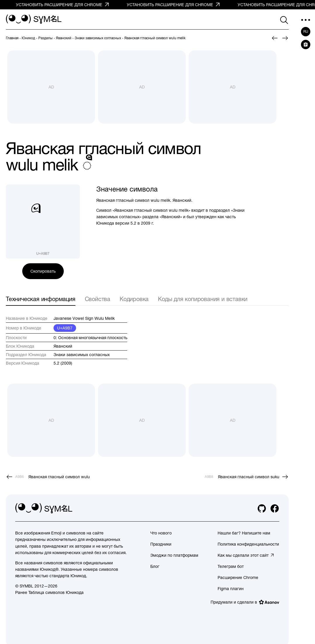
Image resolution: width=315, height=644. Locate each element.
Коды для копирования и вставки (203, 299)
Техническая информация (41, 299)
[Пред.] (275, 38)
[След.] (285, 38)
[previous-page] (12, 38)
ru (306, 32)
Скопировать (43, 271)
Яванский (63, 346)
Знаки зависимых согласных (82, 355)
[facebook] (275, 508)
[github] (262, 508)
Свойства (98, 299)
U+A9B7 (65, 328)
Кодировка (134, 299)
